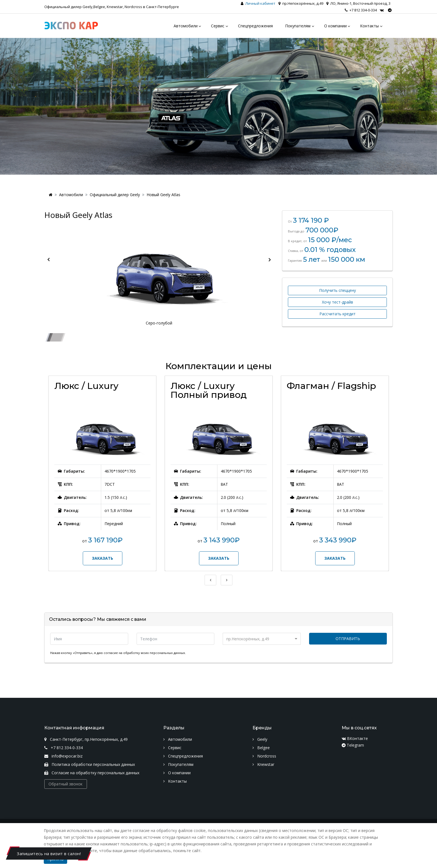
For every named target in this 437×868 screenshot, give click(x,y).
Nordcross (264, 756)
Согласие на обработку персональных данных (92, 773)
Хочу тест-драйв (338, 302)
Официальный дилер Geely (115, 195)
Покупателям (178, 764)
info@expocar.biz (63, 756)
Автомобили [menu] (186, 26)
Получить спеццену (338, 290)
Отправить (348, 639)
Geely (260, 739)
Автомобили (71, 195)
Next (270, 260)
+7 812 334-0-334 (361, 10)
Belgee (261, 748)
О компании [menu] (335, 26)
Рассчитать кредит (338, 314)
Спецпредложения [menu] (255, 26)
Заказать (103, 558)
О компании (177, 773)
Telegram (353, 745)
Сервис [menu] (218, 26)
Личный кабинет (260, 3)
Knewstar (263, 764)
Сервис (172, 748)
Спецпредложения (183, 756)
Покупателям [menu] (298, 26)
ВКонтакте (355, 738)
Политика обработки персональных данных (90, 764)
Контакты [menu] (369, 26)
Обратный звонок (65, 784)
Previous (48, 260)
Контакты (175, 781)
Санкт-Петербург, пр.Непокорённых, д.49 (86, 739)
